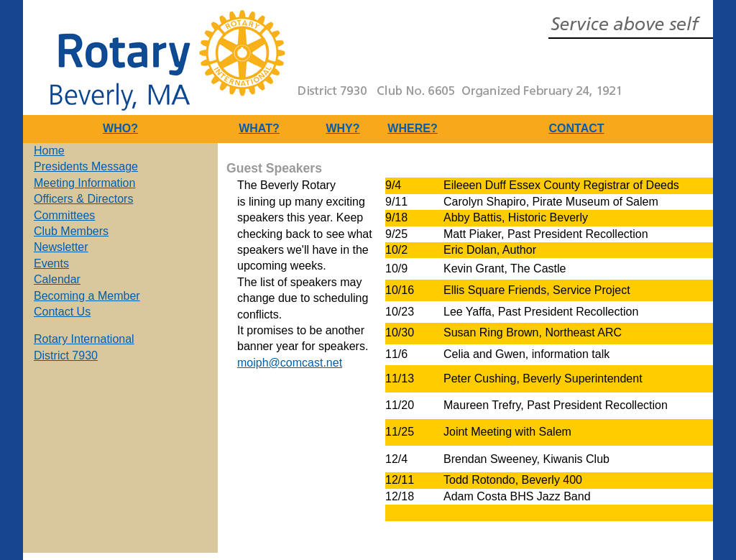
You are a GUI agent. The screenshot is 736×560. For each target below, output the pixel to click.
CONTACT (576, 128)
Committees (64, 215)
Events (51, 263)
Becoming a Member (87, 296)
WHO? (120, 128)
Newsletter (61, 247)
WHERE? (412, 128)
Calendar (57, 279)
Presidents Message (86, 166)
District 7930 (66, 355)
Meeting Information (84, 183)
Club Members (71, 231)
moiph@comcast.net (290, 363)
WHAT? (259, 128)
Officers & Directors (83, 199)
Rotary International (84, 339)
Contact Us (62, 312)
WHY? (342, 128)
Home (49, 151)
